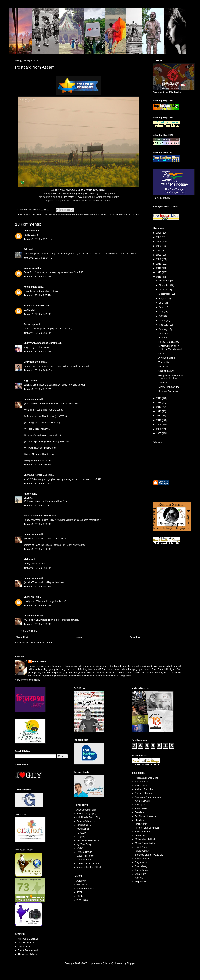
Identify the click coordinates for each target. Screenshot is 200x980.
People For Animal (86, 889)
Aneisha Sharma (143, 793)
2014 (159, 403)
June (162, 307)
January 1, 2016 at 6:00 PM (37, 333)
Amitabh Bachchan (145, 789)
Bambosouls (141, 809)
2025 (159, 237)
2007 (159, 433)
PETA (79, 892)
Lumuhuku (140, 836)
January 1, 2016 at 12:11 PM (38, 239)
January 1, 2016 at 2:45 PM (37, 295)
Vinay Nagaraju (32, 362)
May (162, 312)
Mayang (94, 214)
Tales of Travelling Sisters (37, 516)
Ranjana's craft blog (34, 306)
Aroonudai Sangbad (28, 939)
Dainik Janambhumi (28, 950)
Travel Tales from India (88, 863)
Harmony (163, 333)
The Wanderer (84, 860)
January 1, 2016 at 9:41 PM (37, 352)
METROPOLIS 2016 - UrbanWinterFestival (170, 348)
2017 (159, 272)
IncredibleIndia (65, 214)
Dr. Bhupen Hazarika (146, 816)
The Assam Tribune (28, 954)
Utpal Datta (141, 874)
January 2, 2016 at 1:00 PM (37, 524)
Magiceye (81, 837)
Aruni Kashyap (142, 801)
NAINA (80, 848)
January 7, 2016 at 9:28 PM (37, 624)
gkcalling (140, 820)
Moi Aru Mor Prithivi (145, 839)
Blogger (131, 963)
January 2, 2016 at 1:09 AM (37, 389)
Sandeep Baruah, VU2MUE (149, 855)
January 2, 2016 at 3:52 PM (37, 549)
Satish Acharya (143, 859)
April (162, 316)
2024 (159, 242)
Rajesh (27, 494)
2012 (159, 411)
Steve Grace (141, 870)
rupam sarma (31, 399)
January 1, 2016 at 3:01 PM (37, 314)
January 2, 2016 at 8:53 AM (37, 505)
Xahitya (139, 878)
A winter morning (167, 358)
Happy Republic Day (169, 342)
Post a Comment (28, 631)
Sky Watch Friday (72, 197)
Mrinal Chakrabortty (145, 843)
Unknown (29, 268)
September (165, 294)
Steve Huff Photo (85, 856)
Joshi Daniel (83, 829)
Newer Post (22, 637)
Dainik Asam (24, 947)
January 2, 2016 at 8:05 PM (37, 568)
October (163, 290)
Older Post (135, 637)
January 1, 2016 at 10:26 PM (38, 370)
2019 (159, 264)
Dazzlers (140, 812)
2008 (159, 429)
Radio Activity (142, 851)
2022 (159, 251)
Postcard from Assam (169, 391)
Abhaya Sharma (143, 782)
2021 (159, 255)
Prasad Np (29, 324)
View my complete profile (28, 680)
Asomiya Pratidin (26, 943)
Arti (26, 249)
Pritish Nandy (142, 847)
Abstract (163, 337)
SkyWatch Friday (117, 214)
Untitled (162, 354)
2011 (159, 416)
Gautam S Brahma (86, 821)
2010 (159, 420)
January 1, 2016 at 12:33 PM (38, 258)
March (163, 321)
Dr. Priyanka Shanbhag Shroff (40, 343)
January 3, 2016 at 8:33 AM (37, 587)
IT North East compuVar (147, 828)
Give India (82, 885)
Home (79, 637)
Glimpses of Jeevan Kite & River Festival (171, 377)
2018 (159, 268)
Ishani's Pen (141, 824)
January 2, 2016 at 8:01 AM (37, 484)
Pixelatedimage (84, 852)
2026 (159, 233)
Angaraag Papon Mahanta (148, 797)
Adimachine (141, 786)
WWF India (82, 900)
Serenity (163, 383)
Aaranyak (81, 881)
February (164, 325)
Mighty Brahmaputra (169, 387)
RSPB (80, 896)
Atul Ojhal (140, 805)
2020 (159, 259)
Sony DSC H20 (132, 214)
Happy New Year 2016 (47, 214)
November (165, 285)
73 (23, 887)
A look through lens (86, 810)
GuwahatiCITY (84, 825)
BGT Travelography (86, 814)
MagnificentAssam (81, 214)
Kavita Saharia (142, 832)
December (165, 281)
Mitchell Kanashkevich (88, 840)
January (163, 329)
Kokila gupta (30, 287)
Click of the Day (166, 371)
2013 (159, 407)
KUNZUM (81, 833)
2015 (159, 398)
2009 (159, 425)
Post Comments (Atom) (41, 643)
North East (103, 214)
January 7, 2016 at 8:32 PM (37, 606)
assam (32, 214)
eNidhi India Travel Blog (88, 817)
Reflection (163, 367)
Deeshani (29, 231)
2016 (26, 214)
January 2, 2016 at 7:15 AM (37, 465)
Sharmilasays (142, 866)
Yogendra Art (142, 882)
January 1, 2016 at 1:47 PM (37, 277)
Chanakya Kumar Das (35, 475)
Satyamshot (141, 862)
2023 (159, 246)
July (161, 303)
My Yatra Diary (84, 844)
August (163, 298)
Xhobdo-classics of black (89, 867)
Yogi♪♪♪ (28, 380)
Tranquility (164, 362)
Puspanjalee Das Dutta (147, 778)
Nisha (27, 559)
